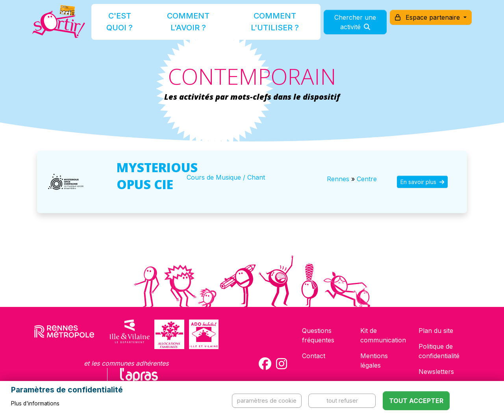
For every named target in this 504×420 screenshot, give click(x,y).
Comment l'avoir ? (186, 25)
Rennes (338, 179)
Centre (367, 179)
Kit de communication (383, 335)
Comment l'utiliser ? (261, 25)
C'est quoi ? (127, 25)
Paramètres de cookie (267, 400)
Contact (314, 356)
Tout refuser (342, 400)
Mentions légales (374, 361)
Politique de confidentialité (439, 351)
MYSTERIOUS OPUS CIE (157, 176)
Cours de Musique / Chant (226, 177)
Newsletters (436, 372)
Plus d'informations (35, 403)
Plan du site (436, 331)
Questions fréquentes (318, 335)
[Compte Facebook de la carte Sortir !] (265, 364)
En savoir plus (422, 182)
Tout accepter (416, 401)
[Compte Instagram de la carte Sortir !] (282, 364)
